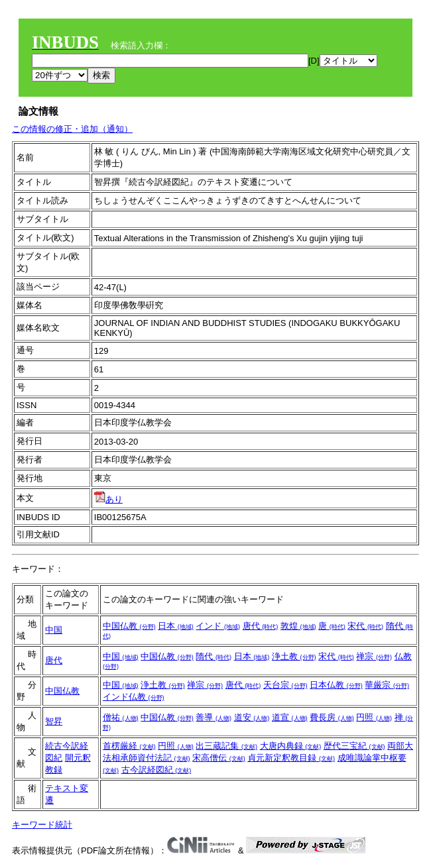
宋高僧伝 (219, 758)
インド (218, 626)
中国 (54, 630)
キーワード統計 (42, 825)
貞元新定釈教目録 (291, 758)
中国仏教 (129, 626)
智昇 (54, 721)
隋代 (214, 656)
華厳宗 (387, 685)
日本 (176, 626)
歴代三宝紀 (354, 746)
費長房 (332, 717)
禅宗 (374, 656)
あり (108, 499)
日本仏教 (336, 685)
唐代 (261, 626)
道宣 (290, 717)
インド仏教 (134, 697)
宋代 (365, 626)
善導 (214, 717)
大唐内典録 (291, 746)
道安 (252, 717)
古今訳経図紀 (156, 770)
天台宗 (285, 685)
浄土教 (294, 656)
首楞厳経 (129, 746)
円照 (374, 717)
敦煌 (298, 626)
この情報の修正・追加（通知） (72, 129)
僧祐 (121, 717)
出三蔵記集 (226, 746)
